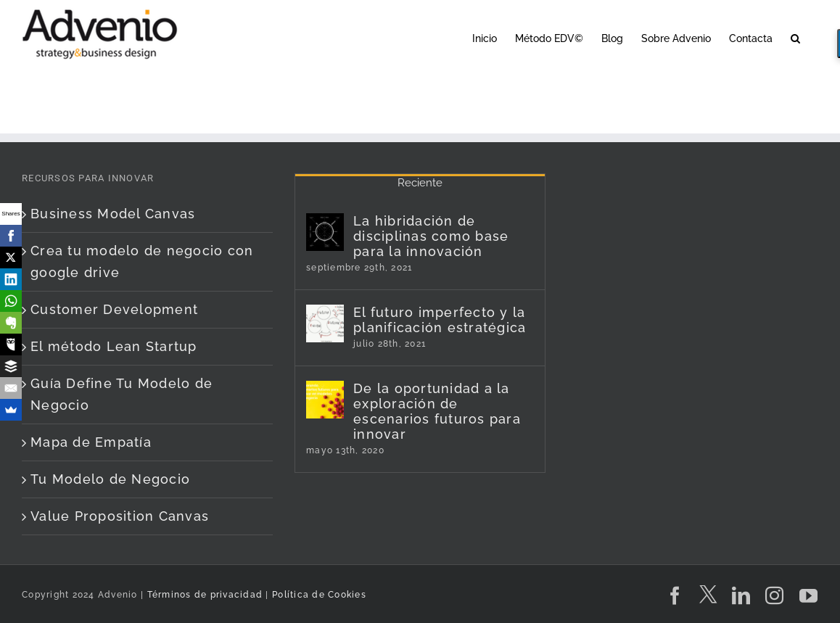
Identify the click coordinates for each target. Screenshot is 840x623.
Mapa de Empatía (91, 442)
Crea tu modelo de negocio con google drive (142, 261)
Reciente (420, 183)
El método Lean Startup (114, 346)
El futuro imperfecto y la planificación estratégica (440, 320)
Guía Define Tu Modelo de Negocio (122, 394)
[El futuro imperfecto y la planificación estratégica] (325, 323)
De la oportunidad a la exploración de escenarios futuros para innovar (437, 411)
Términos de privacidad (203, 595)
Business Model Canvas (113, 214)
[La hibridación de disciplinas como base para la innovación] (325, 232)
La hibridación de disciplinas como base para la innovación (431, 236)
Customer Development (114, 309)
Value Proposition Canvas (120, 516)
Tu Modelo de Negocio (110, 479)
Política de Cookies (319, 595)
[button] (795, 37)
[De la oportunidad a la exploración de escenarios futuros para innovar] (325, 400)
